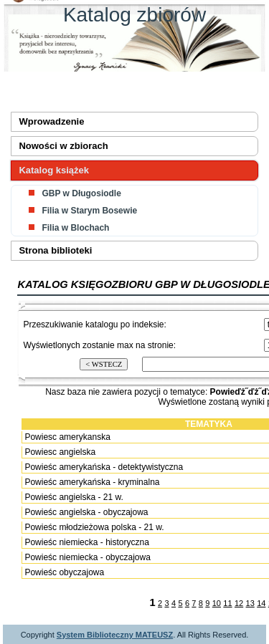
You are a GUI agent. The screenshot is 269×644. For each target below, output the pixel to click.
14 (261, 603)
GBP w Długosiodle (81, 193)
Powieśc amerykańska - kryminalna (92, 482)
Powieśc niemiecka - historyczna (86, 542)
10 (217, 603)
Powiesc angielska (60, 452)
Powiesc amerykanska (67, 437)
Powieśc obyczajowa (64, 572)
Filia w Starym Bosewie (89, 211)
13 (250, 603)
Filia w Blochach (75, 228)
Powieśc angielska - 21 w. (74, 497)
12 (239, 603)
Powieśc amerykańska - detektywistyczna (104, 467)
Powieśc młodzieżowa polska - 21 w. (94, 527)
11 (227, 603)
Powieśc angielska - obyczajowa (86, 512)
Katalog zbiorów (134, 15)
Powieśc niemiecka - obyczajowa (87, 557)
